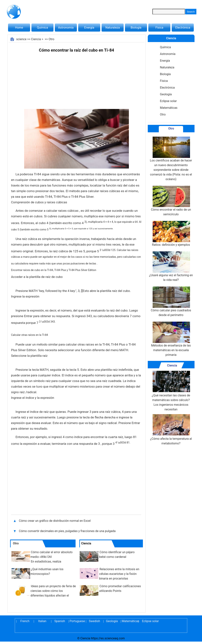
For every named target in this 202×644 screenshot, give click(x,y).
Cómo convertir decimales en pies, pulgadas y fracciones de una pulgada (68, 531)
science (21, 39)
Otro (52, 39)
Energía (89, 28)
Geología (166, 94)
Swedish (94, 621)
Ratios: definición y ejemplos (171, 234)
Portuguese (77, 621)
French (25, 621)
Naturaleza (113, 28)
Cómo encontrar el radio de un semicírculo (171, 201)
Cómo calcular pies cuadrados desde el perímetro (171, 302)
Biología (136, 28)
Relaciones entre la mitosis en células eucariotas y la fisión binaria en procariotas (119, 574)
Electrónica (183, 28)
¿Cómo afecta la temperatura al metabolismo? (171, 430)
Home (19, 28)
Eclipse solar (168, 101)
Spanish (60, 621)
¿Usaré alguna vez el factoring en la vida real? (171, 266)
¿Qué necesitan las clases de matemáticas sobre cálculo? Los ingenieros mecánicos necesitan (171, 391)
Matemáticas (169, 108)
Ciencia (36, 39)
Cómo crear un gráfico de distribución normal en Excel (55, 521)
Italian (42, 621)
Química (43, 28)
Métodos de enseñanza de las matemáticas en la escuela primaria (171, 339)
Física (159, 28)
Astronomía (66, 28)
